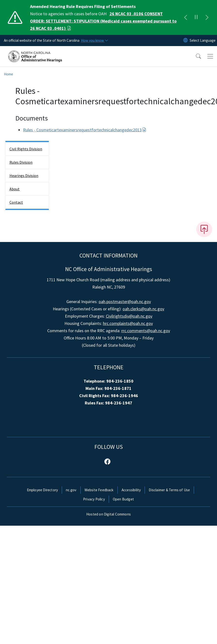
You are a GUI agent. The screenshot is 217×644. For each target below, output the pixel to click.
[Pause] (196, 17)
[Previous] (186, 17)
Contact (16, 202)
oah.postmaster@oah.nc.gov (125, 302)
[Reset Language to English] (186, 40)
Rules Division (21, 162)
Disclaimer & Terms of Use (169, 490)
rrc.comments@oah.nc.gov (146, 331)
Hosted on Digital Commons (108, 514)
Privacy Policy (94, 499)
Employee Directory (43, 490)
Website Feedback (99, 490)
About (15, 189)
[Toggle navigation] (210, 56)
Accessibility (131, 490)
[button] (195, 56)
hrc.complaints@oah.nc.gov (128, 323)
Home (8, 74)
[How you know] (94, 40)
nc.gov (71, 490)
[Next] (207, 17)
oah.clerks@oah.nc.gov (143, 309)
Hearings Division (24, 176)
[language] (203, 40)
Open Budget (123, 499)
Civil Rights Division (26, 149)
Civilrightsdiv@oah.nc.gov (129, 316)
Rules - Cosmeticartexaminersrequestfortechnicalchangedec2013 (85, 130)
